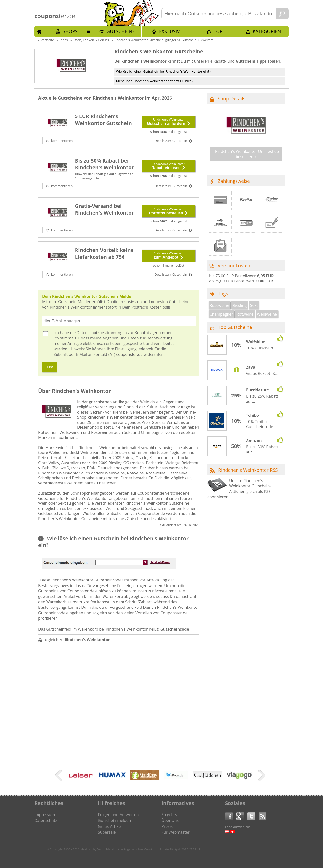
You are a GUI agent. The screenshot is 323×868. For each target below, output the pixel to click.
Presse (167, 826)
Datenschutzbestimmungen (102, 333)
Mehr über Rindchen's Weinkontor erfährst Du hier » (155, 81)
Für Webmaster (176, 832)
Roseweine (156, 473)
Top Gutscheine (235, 327)
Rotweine (135, 473)
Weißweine (115, 473)
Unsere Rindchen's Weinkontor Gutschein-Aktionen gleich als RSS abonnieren (239, 489)
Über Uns (170, 820)
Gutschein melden (114, 820)
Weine (55, 453)
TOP (218, 31)
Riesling (240, 305)
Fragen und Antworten (118, 815)
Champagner (221, 314)
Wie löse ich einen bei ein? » (164, 71)
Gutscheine (121, 31)
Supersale (107, 832)
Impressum (45, 815)
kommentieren (62, 141)
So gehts (169, 815)
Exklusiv (169, 31)
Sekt (254, 305)
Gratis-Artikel (110, 826)
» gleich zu (77, 640)
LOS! (49, 367)
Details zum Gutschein (171, 141)
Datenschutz (46, 820)
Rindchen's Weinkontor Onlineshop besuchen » (247, 154)
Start (39, 31)
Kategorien (267, 31)
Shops (70, 31)
